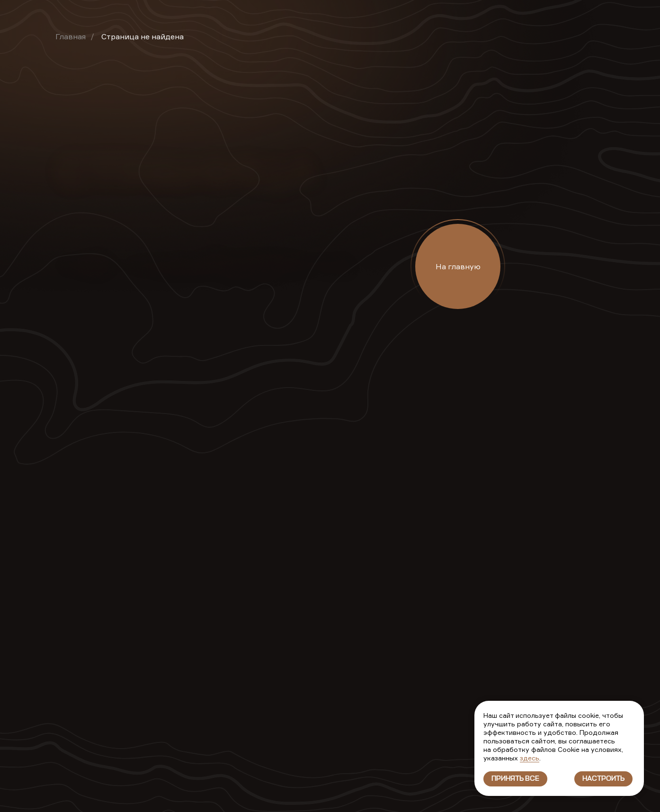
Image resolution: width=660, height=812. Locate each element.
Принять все (515, 779)
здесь (530, 758)
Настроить (603, 779)
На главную (458, 266)
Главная (71, 36)
